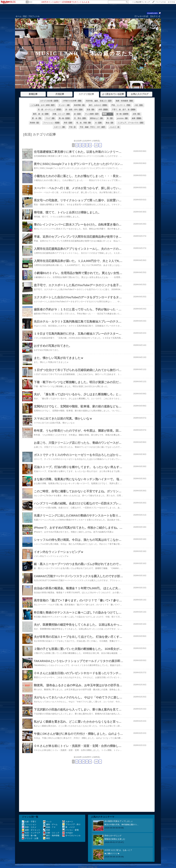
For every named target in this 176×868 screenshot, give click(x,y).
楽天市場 (171, 2)
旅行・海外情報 (51, 835)
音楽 (46, 830)
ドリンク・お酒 (30, 838)
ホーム (18, 16)
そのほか (68, 833)
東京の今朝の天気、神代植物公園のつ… (121, 825)
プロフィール (34, 16)
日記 (25, 16)
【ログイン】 (155, 16)
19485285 (152, 13)
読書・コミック (51, 833)
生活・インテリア (31, 833)
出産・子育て (29, 822)
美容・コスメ (29, 827)
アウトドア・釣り (71, 824)
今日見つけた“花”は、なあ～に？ (118, 850)
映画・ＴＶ (49, 827)
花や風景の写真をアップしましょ (119, 821)
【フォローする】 (141, 16)
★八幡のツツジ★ (112, 853)
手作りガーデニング (113, 836)
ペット (47, 822)
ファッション (29, 824)
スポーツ (68, 822)
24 (96, 145)
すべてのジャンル (71, 835)
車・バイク (69, 827)
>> (141, 2)
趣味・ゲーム (50, 824)
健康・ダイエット (31, 830)
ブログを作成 (160, 2)
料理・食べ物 (29, 835)
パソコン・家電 (70, 830)
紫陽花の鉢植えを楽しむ (115, 839)
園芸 (31, 2)
